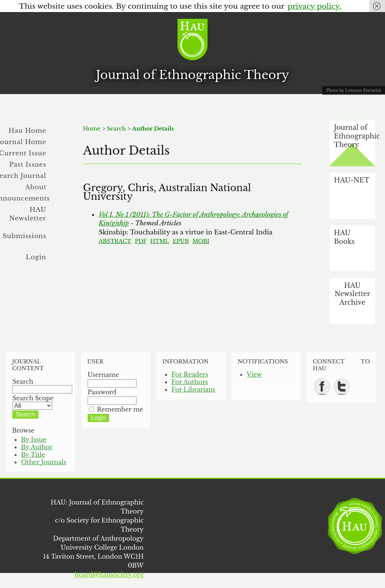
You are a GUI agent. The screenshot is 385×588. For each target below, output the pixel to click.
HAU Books (344, 237)
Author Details (153, 129)
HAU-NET (352, 180)
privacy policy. (315, 6)
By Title (33, 454)
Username (103, 375)
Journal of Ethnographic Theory (192, 75)
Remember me (120, 409)
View (254, 374)
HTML (160, 241)
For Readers (190, 374)
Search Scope (33, 402)
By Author (37, 447)
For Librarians (193, 389)
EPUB (181, 241)
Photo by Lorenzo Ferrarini (354, 90)
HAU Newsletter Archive (352, 294)
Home (92, 129)
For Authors (190, 382)
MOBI (201, 241)
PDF (140, 241)
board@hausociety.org (109, 574)
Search (116, 129)
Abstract (115, 241)
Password (102, 392)
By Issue (34, 439)
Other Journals (44, 462)
